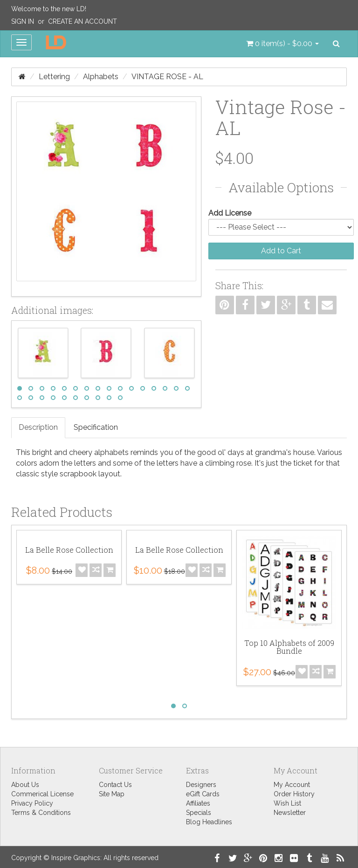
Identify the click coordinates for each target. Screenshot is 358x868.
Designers (201, 785)
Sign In (23, 21)
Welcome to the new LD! (49, 9)
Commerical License (42, 794)
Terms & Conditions (41, 813)
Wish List (287, 803)
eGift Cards (203, 794)
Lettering (54, 77)
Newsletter (290, 813)
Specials (199, 813)
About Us (25, 785)
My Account (292, 785)
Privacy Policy (32, 803)
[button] (282, 44)
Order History (294, 794)
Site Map (112, 794)
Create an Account (83, 21)
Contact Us (115, 785)
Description (38, 427)
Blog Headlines (209, 822)
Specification (96, 427)
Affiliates (198, 803)
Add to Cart (281, 251)
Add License (230, 213)
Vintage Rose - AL (167, 77)
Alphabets (101, 77)
